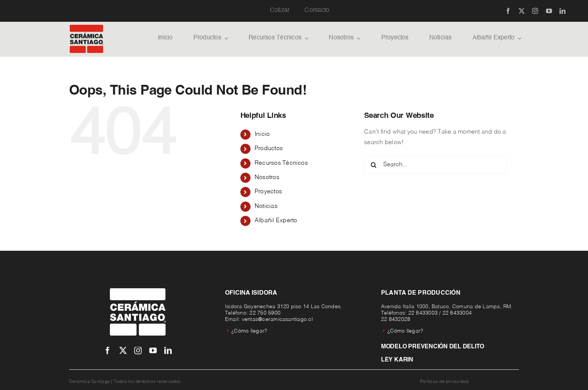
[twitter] (522, 11)
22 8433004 (457, 313)
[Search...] (435, 165)
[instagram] (535, 11)
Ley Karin (397, 360)
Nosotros (267, 178)
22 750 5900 (265, 313)
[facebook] (508, 11)
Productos (269, 149)
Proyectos (268, 192)
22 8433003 (423, 313)
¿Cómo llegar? (247, 331)
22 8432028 (396, 319)
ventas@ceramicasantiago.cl (277, 319)
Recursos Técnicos (281, 163)
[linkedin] (562, 11)
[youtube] (549, 11)
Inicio (262, 134)
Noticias (266, 206)
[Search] (373, 165)
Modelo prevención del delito (433, 347)
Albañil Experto (276, 221)
